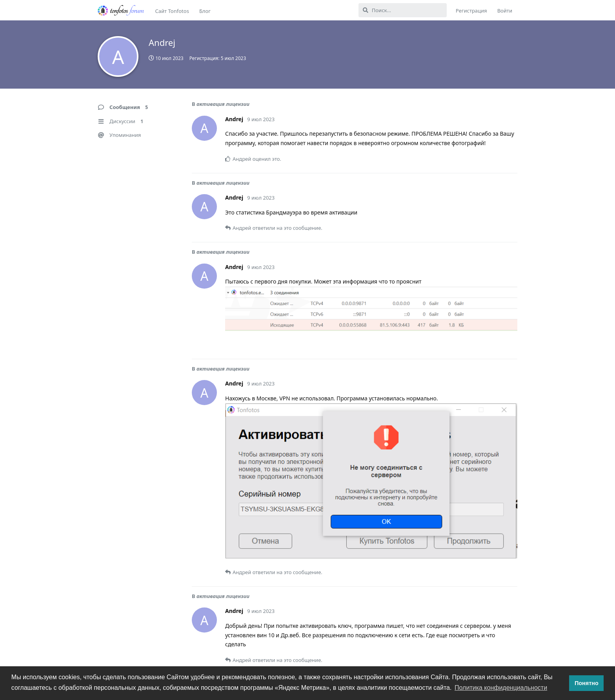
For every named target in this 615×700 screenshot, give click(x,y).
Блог (205, 11)
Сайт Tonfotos (172, 11)
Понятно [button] (587, 683)
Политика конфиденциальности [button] (501, 688)
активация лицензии (223, 104)
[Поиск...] (403, 10)
